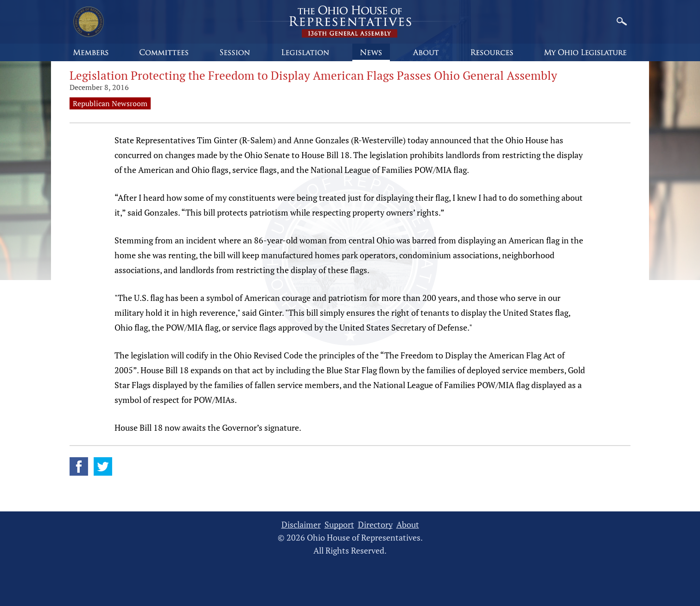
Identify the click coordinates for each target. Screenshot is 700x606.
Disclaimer (301, 525)
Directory (375, 525)
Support (339, 525)
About (408, 525)
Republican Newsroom (110, 103)
